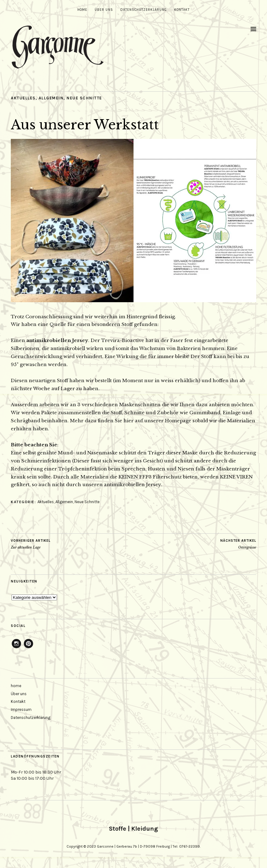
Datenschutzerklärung (144, 10)
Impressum (21, 709)
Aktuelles (23, 98)
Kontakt (182, 10)
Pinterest (28, 648)
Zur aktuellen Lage (31, 544)
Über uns (104, 10)
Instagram (16, 648)
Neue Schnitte (84, 98)
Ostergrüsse (238, 544)
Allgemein (51, 98)
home (82, 10)
